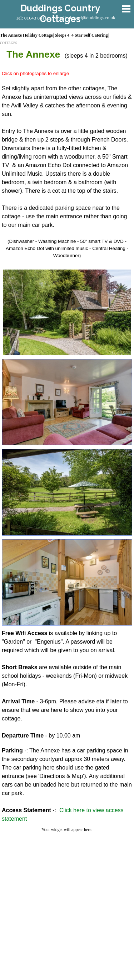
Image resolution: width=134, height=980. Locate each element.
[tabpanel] (67, 156)
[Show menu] (126, 9)
